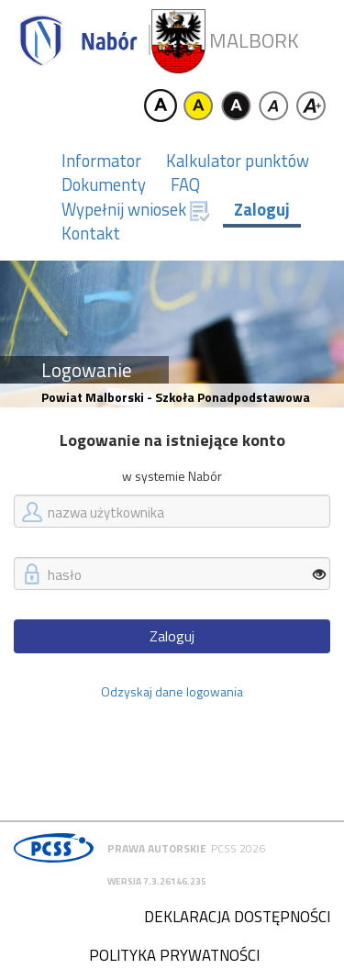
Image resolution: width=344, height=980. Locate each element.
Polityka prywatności (174, 955)
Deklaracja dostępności (237, 917)
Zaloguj (262, 209)
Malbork (254, 41)
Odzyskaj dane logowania (172, 691)
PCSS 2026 (238, 848)
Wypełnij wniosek (135, 209)
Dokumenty (104, 184)
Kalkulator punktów (238, 161)
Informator (101, 161)
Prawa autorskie (157, 848)
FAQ (185, 184)
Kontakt (91, 233)
